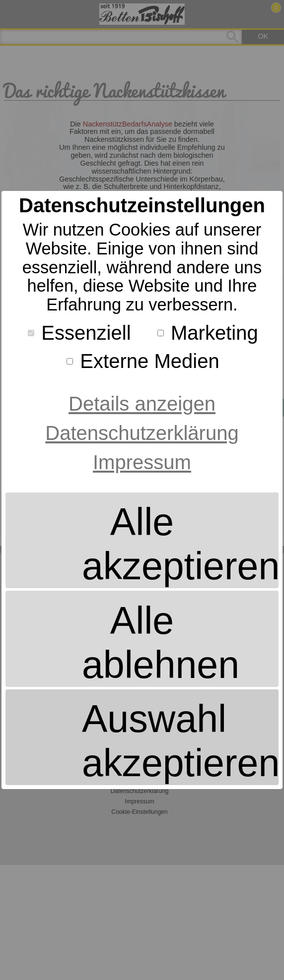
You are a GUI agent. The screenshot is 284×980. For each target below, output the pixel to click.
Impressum (142, 462)
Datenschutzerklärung (142, 433)
